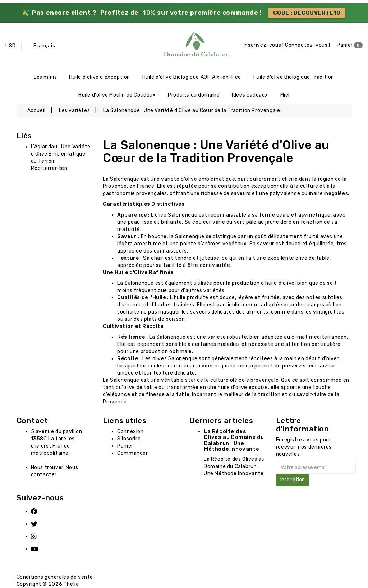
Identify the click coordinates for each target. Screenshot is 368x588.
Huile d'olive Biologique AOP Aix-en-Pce (192, 77)
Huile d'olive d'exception (100, 77)
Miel (285, 95)
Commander (132, 453)
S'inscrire (129, 439)
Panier (350, 45)
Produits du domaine (194, 95)
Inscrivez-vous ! (264, 45)
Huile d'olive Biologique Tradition (294, 77)
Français (44, 46)
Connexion (130, 432)
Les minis (45, 77)
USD (11, 46)
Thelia (71, 584)
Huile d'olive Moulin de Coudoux (117, 95)
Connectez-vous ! (308, 45)
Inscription (293, 480)
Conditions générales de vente (55, 577)
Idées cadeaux (250, 95)
